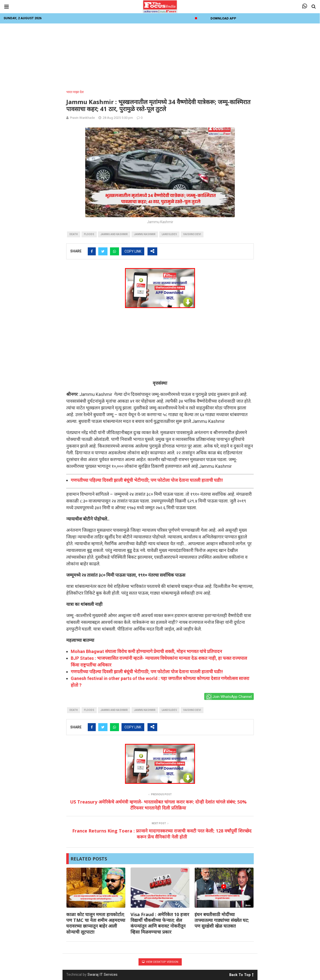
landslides (169, 234)
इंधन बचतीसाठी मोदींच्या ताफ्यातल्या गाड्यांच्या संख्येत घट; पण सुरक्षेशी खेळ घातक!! (222, 920)
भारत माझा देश (75, 92)
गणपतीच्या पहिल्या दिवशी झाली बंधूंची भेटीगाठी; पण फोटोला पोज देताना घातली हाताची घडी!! (147, 480)
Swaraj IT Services (102, 975)
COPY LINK (133, 251)
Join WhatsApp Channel (229, 697)
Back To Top (241, 974)
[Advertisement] (160, 55)
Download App (223, 18)
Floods (89, 234)
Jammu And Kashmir (114, 234)
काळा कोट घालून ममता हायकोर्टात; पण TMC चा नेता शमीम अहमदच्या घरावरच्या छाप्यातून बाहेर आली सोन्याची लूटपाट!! (96, 923)
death (74, 234)
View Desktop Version (160, 962)
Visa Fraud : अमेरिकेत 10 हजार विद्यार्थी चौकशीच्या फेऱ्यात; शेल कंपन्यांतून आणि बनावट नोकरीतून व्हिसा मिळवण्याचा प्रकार (160, 923)
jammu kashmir (145, 234)
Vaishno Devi (192, 234)
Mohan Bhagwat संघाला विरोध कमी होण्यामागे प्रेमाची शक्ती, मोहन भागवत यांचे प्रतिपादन (146, 651)
